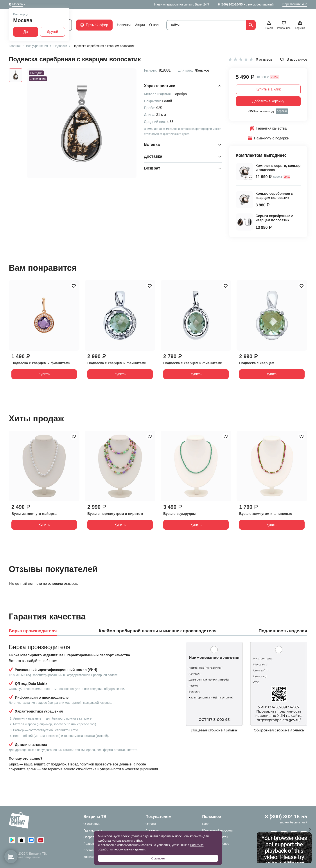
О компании (92, 824)
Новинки (124, 25)
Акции (140, 25)
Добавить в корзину (268, 101)
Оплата (151, 824)
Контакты (90, 857)
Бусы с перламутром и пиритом (115, 514)
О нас (154, 25)
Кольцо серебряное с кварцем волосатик (274, 196)
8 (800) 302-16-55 (230, 4)
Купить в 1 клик (268, 89)
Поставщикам (93, 850)
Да (26, 32)
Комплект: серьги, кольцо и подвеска (278, 168)
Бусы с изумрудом (180, 514)
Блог (205, 824)
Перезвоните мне (295, 4)
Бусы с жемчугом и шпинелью (266, 514)
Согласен (158, 858)
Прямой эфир (94, 25)
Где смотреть (93, 830)
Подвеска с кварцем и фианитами (41, 363)
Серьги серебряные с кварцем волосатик (275, 218)
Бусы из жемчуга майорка (34, 514)
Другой (53, 32)
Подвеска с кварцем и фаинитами (117, 363)
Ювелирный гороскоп (217, 830)
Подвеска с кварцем (257, 363)
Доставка (152, 830)
